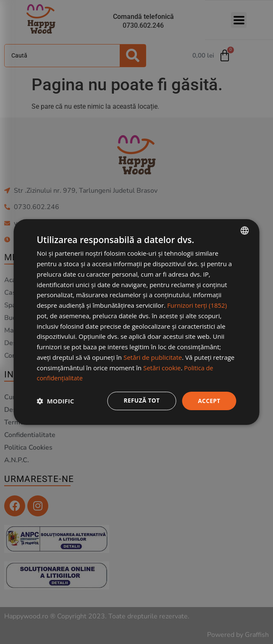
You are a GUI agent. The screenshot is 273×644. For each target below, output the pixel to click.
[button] (56, 401)
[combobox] (245, 230)
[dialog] (137, 322)
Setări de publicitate (153, 357)
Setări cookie (162, 367)
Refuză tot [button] (141, 401)
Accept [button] (209, 401)
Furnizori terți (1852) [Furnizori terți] (197, 305)
